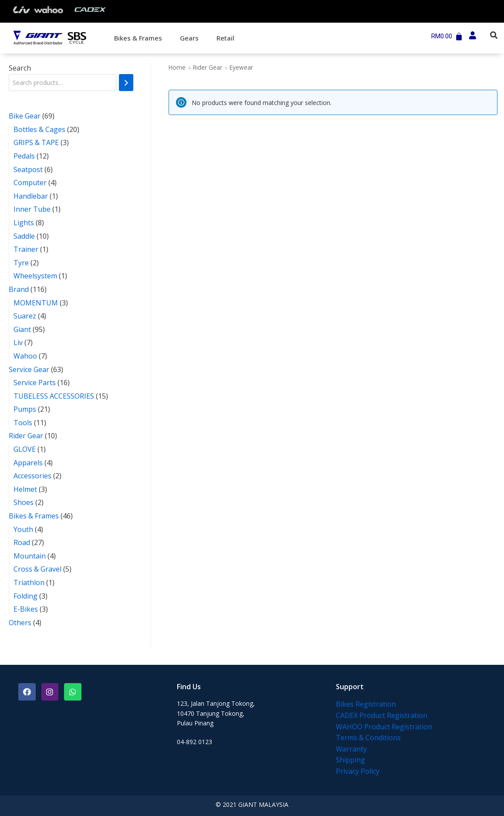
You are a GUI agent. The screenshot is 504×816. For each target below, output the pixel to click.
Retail (225, 38)
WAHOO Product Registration (384, 727)
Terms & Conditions (368, 738)
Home (177, 67)
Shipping (350, 760)
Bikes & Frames (138, 38)
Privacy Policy (358, 771)
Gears (189, 38)
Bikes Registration (366, 704)
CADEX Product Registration (382, 715)
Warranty (351, 749)
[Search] (126, 83)
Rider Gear (208, 67)
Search (20, 68)
